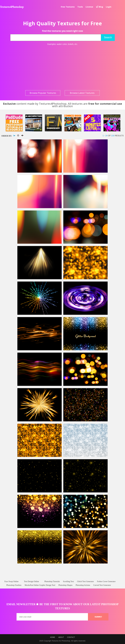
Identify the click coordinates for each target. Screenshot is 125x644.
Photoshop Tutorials (52, 581)
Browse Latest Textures (82, 93)
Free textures (68, 7)
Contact (71, 637)
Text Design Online (31, 581)
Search (108, 37)
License (89, 7)
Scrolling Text (68, 581)
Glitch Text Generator (85, 581)
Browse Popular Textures (43, 93)
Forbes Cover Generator (106, 581)
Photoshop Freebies (14, 585)
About (61, 637)
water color (62, 44)
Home (53, 637)
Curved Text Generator (102, 585)
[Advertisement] (62, 68)
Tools (80, 7)
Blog (99, 7)
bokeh (71, 44)
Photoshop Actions (83, 585)
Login (109, 7)
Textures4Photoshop (12, 7)
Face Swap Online (12, 581)
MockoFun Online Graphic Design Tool (40, 585)
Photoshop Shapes (65, 585)
